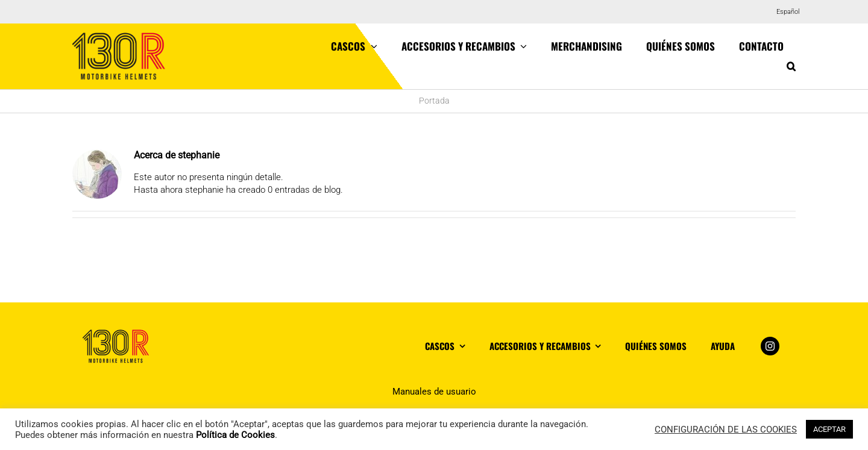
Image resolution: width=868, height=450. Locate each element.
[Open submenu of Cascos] (371, 46)
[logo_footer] (116, 334)
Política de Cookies (235, 435)
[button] (791, 66)
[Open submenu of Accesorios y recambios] (521, 46)
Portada (434, 101)
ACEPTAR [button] (829, 429)
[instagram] (770, 346)
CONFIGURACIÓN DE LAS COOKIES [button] (726, 430)
